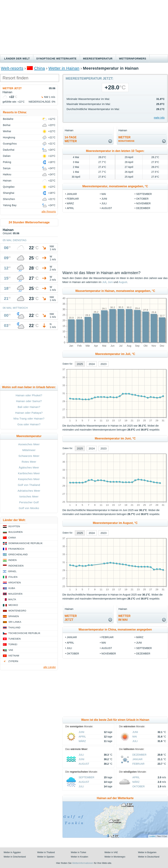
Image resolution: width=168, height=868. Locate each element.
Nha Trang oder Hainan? (29, 418)
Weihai (7, 131)
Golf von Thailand (29, 485)
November (143, 203)
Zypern (13, 661)
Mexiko (13, 605)
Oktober (142, 199)
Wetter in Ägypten (12, 852)
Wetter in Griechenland (15, 857)
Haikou (7, 174)
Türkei (13, 644)
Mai (104, 194)
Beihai (7, 125)
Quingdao (9, 187)
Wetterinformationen (83, 863)
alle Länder (50, 667)
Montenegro (17, 611)
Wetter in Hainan (64, 68)
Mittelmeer (29, 450)
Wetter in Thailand (46, 852)
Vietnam (14, 656)
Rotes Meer (29, 462)
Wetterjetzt (71, 618)
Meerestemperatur (98, 59)
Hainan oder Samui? (29, 401)
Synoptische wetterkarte (57, 59)
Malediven (15, 594)
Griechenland (18, 554)
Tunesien (14, 639)
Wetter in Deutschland (149, 857)
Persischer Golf (29, 502)
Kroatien (15, 583)
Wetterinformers (133, 59)
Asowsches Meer (29, 444)
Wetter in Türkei (78, 852)
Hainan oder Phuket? (29, 395)
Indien (12, 560)
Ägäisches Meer (29, 467)
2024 (92, 364)
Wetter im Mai (124, 618)
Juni (104, 199)
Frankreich (16, 549)
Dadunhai (9, 150)
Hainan (7, 181)
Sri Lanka (15, 622)
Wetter (126, 139)
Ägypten (14, 526)
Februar (73, 199)
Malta (12, 599)
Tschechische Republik (24, 633)
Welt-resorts (12, 68)
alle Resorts (49, 211)
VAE (11, 650)
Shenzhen (9, 199)
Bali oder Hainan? (29, 407)
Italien (13, 577)
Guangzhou (10, 144)
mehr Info (159, 118)
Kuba (12, 588)
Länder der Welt (17, 59)
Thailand (14, 628)
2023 (104, 364)
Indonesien (16, 566)
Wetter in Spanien (46, 857)
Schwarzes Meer (29, 456)
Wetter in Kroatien (80, 857)
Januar (72, 194)
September (144, 194)
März (70, 203)
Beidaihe (8, 119)
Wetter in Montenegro (115, 857)
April (70, 208)
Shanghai (9, 193)
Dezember (143, 208)
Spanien (14, 616)
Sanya (7, 168)
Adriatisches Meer (29, 491)
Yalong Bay (10, 205)
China (40, 68)
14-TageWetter (71, 139)
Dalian (7, 156)
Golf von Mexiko (29, 508)
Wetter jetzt (12, 88)
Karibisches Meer (29, 473)
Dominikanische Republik (26, 543)
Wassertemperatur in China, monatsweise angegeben (115, 630)
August (107, 208)
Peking (7, 162)
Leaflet (152, 836)
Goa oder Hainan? (29, 424)
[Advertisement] (84, 27)
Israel (12, 571)
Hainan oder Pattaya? (29, 413)
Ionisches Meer (29, 496)
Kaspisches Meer (29, 479)
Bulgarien (16, 532)
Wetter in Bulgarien (147, 852)
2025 (80, 364)
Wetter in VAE (111, 852)
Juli (104, 203)
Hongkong (9, 137)
